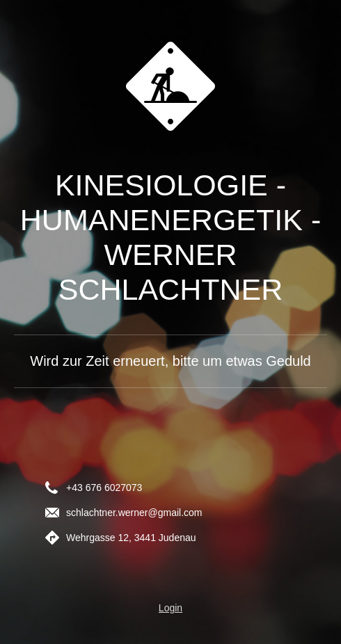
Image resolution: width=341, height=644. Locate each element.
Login (170, 608)
